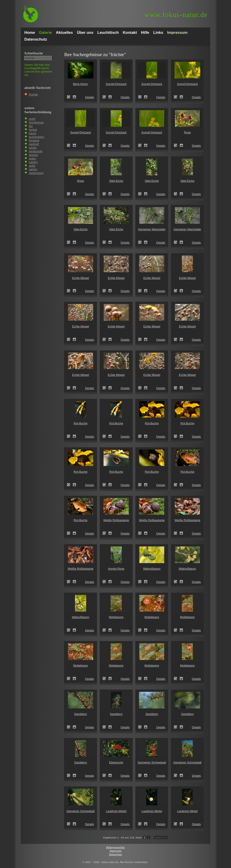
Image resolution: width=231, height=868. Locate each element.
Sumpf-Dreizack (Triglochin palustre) (106, 97)
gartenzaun (36, 173)
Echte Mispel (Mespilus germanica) (70, 291)
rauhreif (34, 144)
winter (33, 148)
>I (166, 837)
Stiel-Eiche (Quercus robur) (106, 194)
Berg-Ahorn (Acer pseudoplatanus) (70, 97)
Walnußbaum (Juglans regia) (141, 582)
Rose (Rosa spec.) (177, 145)
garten (33, 169)
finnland (34, 140)
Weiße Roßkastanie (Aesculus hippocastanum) (106, 533)
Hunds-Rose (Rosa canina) (106, 582)
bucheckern (36, 137)
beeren (33, 155)
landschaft (36, 151)
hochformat (36, 122)
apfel (32, 166)
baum (33, 133)
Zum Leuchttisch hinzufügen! (74, 97)
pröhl (32, 119)
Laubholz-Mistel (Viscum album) (106, 824)
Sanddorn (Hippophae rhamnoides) (70, 727)
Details (90, 97)
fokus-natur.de (176, 15)
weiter (158, 837)
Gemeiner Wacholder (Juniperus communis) (141, 242)
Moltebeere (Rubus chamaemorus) (106, 630)
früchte (33, 95)
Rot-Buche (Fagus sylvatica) (70, 436)
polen (32, 159)
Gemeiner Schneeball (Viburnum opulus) (141, 775)
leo (31, 126)
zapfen (33, 162)
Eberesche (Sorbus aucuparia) (106, 775)
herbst (33, 130)
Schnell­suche (34, 53)
